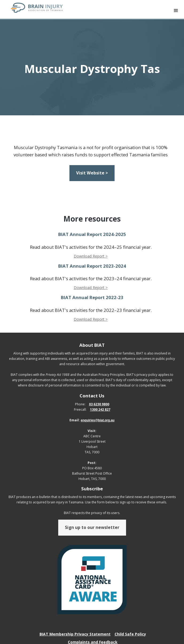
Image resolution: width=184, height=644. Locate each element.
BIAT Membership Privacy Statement (75, 634)
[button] (176, 11)
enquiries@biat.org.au (97, 420)
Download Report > (91, 256)
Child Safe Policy (130, 634)
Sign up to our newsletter (92, 527)
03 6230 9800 (99, 404)
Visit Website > (92, 173)
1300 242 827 (100, 409)
